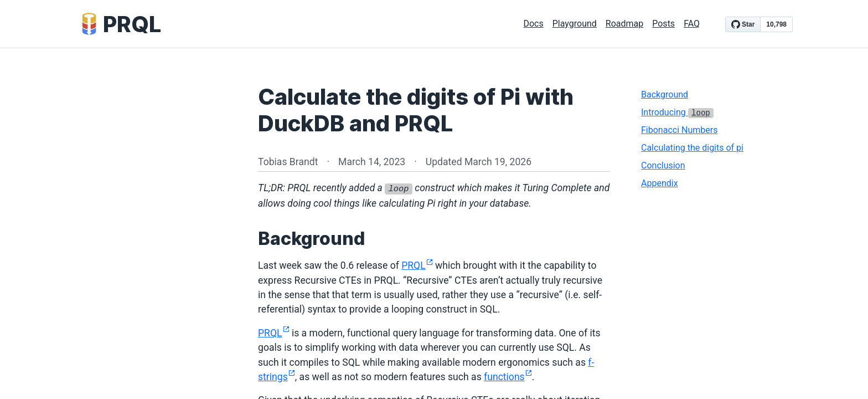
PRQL (417, 265)
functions (508, 377)
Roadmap (624, 24)
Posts (663, 24)
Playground (575, 24)
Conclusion (663, 165)
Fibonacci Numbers (679, 130)
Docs (533, 24)
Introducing (677, 112)
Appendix (660, 183)
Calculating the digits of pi (692, 148)
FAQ (692, 24)
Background (665, 94)
